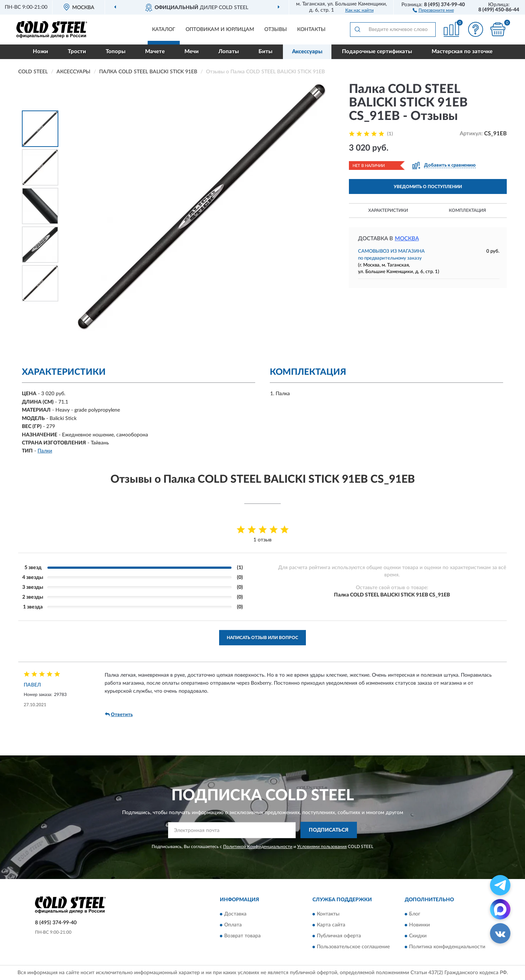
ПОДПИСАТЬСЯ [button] (329, 830)
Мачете (155, 52)
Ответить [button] (119, 715)
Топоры (116, 52)
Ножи (40, 52)
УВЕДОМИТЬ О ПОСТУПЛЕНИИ (428, 187)
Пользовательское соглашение (353, 947)
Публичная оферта (339, 936)
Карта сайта (331, 925)
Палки (45, 451)
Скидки (418, 936)
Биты (265, 52)
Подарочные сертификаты (377, 52)
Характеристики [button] (388, 210)
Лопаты (229, 52)
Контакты (311, 30)
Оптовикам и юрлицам (220, 30)
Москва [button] (407, 239)
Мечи (192, 52)
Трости (77, 52)
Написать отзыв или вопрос (262, 638)
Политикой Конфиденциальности (258, 847)
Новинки (419, 925)
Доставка (235, 914)
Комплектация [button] (467, 210)
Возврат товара (242, 936)
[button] (433, 10)
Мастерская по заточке (462, 52)
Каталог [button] (164, 30)
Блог (415, 914)
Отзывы (276, 30)
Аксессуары (307, 52)
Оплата (233, 925)
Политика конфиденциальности (447, 947)
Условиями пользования (322, 847)
